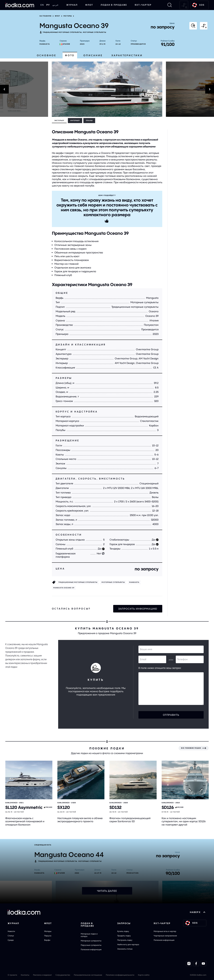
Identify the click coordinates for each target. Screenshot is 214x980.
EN (42, 5)
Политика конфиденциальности (120, 975)
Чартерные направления (165, 936)
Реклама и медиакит (42, 975)
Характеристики (127, 55)
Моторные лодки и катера (89, 935)
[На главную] (20, 5)
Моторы (68, 16)
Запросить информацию (138, 609)
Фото (70, 55)
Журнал (72, 5)
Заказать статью (125, 949)
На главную (45, 16)
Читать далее (107, 891)
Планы (89, 120)
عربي (55, 5)
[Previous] (24, 89)
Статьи (11, 936)
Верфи (47, 940)
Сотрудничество (63, 975)
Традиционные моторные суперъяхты (62, 32)
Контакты (25, 975)
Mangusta (45, 44)
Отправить (171, 715)
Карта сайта (144, 975)
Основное (47, 55)
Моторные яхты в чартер (165, 931)
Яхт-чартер (143, 5)
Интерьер (75, 120)
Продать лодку (124, 936)
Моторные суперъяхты (91, 941)
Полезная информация (91, 949)
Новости (11, 931)
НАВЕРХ (198, 912)
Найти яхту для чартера (128, 944)
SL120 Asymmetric (24, 807)
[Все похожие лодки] (194, 748)
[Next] (190, 89)
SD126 (168, 807)
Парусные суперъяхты (91, 945)
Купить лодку (123, 931)
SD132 (116, 807)
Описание (93, 55)
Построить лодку (125, 940)
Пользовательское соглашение (88, 975)
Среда (11, 940)
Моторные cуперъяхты (95, 32)
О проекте (12, 975)
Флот (89, 5)
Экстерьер (59, 120)
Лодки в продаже (114, 5)
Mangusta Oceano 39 (64, 588)
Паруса (48, 936)
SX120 (64, 807)
